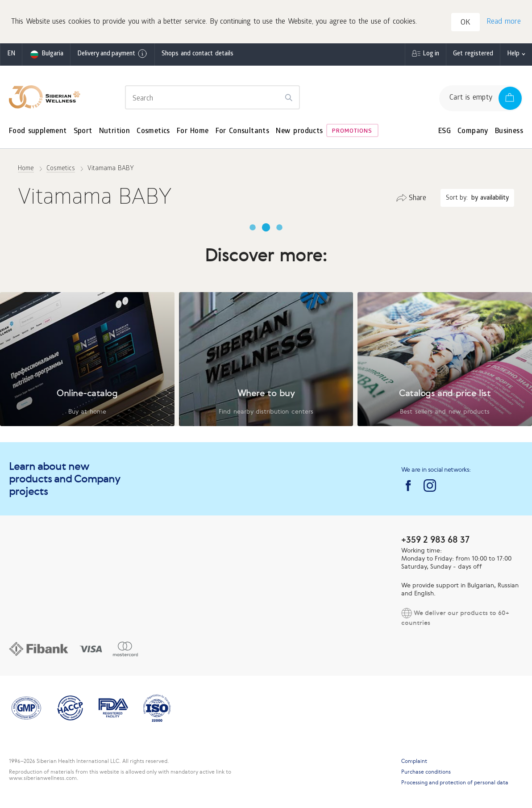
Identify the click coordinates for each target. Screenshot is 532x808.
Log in (431, 54)
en (11, 54)
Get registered (473, 54)
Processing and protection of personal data (455, 783)
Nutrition (115, 132)
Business (509, 132)
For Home (193, 132)
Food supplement (38, 132)
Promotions (352, 132)
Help (513, 54)
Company (473, 132)
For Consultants (243, 132)
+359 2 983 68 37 (435, 539)
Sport (83, 132)
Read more (504, 22)
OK (465, 23)
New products (299, 132)
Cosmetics (153, 132)
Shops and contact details (197, 54)
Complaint (414, 761)
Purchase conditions (426, 772)
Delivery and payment (112, 54)
